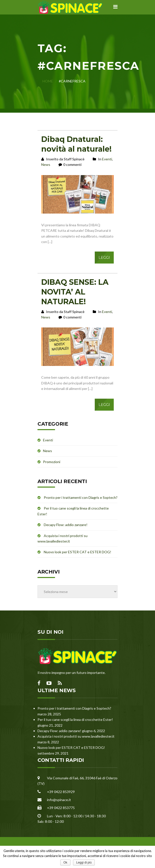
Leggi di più (84, 863)
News (46, 164)
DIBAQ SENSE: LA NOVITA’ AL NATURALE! (75, 292)
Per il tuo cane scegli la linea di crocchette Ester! (75, 720)
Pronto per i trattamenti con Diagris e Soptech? (81, 497)
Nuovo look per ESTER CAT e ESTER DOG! (77, 552)
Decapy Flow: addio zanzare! (66, 525)
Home (48, 81)
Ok (65, 863)
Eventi (107, 159)
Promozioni (52, 462)
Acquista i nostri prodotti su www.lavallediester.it (76, 736)
